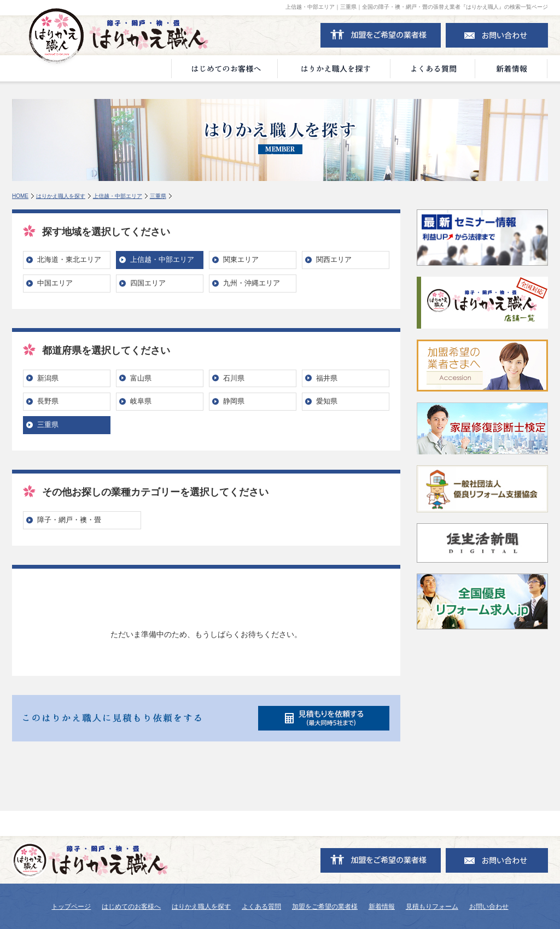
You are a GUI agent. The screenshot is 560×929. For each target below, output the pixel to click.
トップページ (71, 907)
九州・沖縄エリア (252, 283)
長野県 (48, 401)
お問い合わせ (489, 907)
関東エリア (241, 259)
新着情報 (382, 907)
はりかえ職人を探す (61, 196)
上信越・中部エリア (118, 196)
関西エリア (334, 259)
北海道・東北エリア (69, 259)
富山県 (141, 378)
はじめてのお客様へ (131, 907)
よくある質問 (261, 907)
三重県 (158, 196)
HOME (20, 196)
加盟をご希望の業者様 (325, 907)
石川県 (234, 378)
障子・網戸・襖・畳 (69, 520)
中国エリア (55, 283)
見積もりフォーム (432, 907)
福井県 (327, 378)
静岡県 (234, 401)
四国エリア (148, 283)
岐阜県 (141, 401)
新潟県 (48, 378)
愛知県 (327, 401)
